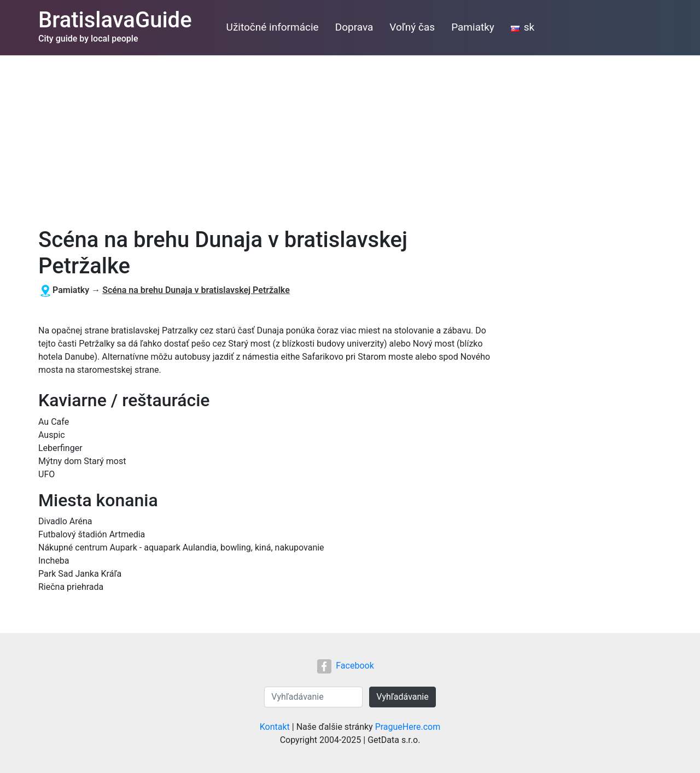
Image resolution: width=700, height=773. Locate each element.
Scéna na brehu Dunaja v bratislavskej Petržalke (196, 290)
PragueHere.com (408, 727)
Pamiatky (473, 27)
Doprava (354, 27)
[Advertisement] (350, 137)
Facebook (345, 666)
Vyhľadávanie (402, 697)
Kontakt (275, 727)
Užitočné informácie (273, 27)
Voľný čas (412, 27)
